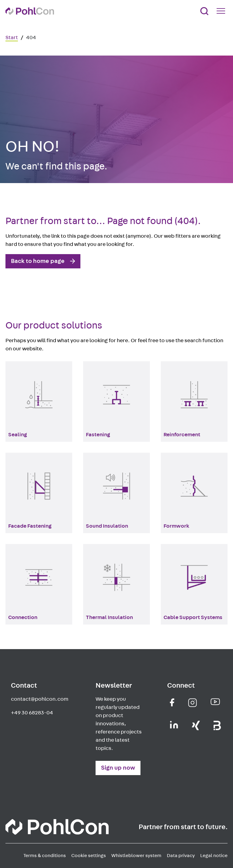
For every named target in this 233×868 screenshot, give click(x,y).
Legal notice (214, 856)
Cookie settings (89, 856)
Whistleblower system (136, 856)
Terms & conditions (45, 856)
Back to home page (38, 261)
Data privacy (181, 856)
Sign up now (118, 768)
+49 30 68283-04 (32, 713)
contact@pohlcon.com (40, 699)
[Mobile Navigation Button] (222, 11)
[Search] (204, 11)
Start (12, 38)
